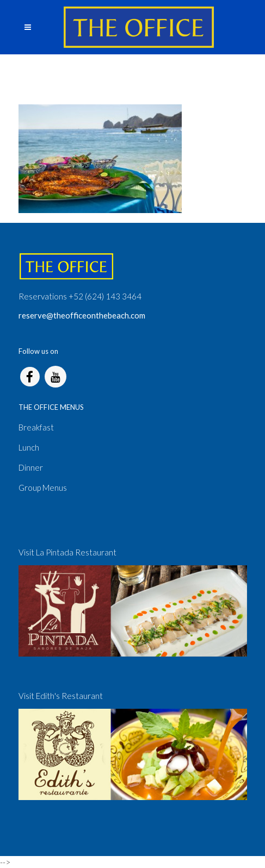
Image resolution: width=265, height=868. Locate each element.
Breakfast (36, 427)
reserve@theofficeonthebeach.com (82, 315)
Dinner (31, 467)
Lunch (29, 447)
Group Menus (43, 488)
